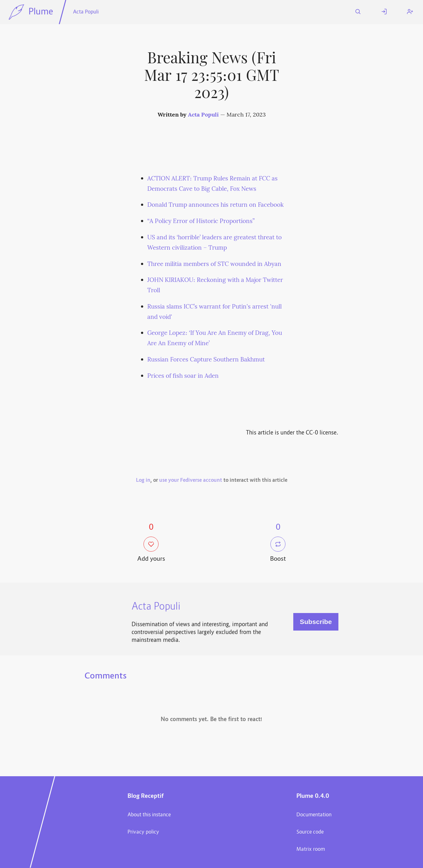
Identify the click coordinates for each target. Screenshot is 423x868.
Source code (310, 832)
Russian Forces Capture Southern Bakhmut (206, 360)
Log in (143, 481)
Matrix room (311, 850)
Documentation (314, 815)
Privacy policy (143, 832)
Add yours (151, 550)
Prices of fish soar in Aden (183, 376)
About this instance (149, 815)
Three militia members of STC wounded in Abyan (214, 264)
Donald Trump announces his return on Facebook (215, 205)
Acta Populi (86, 12)
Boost (278, 550)
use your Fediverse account (191, 481)
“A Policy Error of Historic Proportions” (201, 221)
